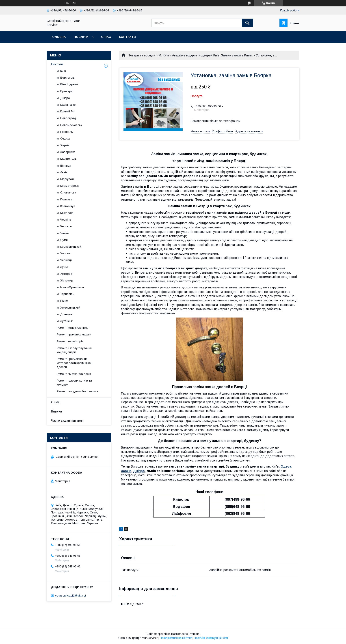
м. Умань (63, 233)
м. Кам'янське (66, 105)
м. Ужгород (65, 274)
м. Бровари (65, 91)
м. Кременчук (66, 206)
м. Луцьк (63, 267)
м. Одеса (63, 138)
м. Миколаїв (65, 213)
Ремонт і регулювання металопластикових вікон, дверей (75, 363)
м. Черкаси (64, 226)
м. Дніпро (63, 98)
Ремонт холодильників (72, 328)
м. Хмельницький (68, 308)
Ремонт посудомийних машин (77, 391)
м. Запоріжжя (66, 152)
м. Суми (62, 240)
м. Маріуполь (66, 179)
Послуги (81, 37)
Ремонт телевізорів (70, 341)
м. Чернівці (64, 260)
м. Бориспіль (66, 78)
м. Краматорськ (68, 186)
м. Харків (63, 145)
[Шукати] (247, 23)
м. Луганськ (65, 321)
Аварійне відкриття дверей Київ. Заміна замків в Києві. (212, 55)
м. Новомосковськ (69, 125)
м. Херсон (64, 253)
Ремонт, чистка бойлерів (74, 374)
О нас (106, 37)
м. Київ (61, 71)
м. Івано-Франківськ (71, 287)
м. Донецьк (64, 314)
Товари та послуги (142, 55)
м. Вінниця (64, 166)
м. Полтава (65, 199)
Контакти (127, 37)
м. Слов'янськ (66, 192)
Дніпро (139, 471)
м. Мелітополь (67, 159)
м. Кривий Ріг (66, 111)
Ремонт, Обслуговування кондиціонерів (74, 350)
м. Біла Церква (67, 84)
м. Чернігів (64, 220)
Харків (126, 471)
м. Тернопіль (65, 294)
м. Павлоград (66, 118)
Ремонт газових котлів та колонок (74, 383)
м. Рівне (62, 301)
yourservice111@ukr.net (70, 596)
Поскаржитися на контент (176, 638)
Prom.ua (194, 634)
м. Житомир (65, 280)
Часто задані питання (67, 421)
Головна (58, 37)
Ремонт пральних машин (74, 334)
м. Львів (62, 172)
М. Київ (164, 55)
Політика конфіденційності (211, 638)
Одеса (286, 466)
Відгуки (56, 411)
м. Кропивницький (69, 247)
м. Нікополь (65, 132)
